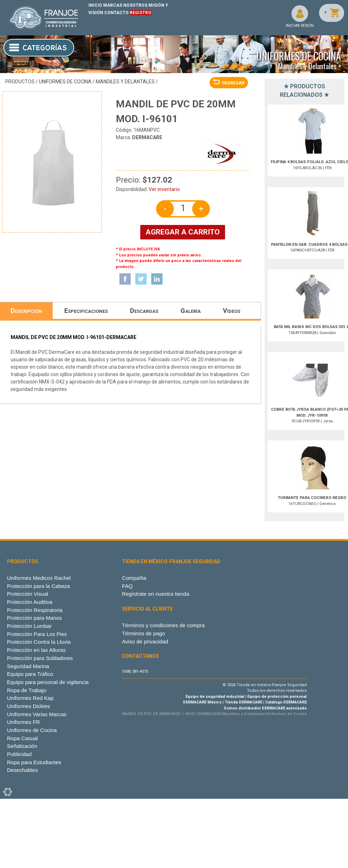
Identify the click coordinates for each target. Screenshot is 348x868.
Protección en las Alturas (36, 650)
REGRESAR (229, 83)
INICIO (95, 5)
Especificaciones (86, 311)
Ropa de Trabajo (27, 690)
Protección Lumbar (30, 626)
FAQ (127, 586)
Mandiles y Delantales (125, 82)
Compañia (134, 578)
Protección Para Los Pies (37, 634)
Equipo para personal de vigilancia (48, 682)
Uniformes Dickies (29, 706)
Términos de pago (143, 633)
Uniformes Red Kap (30, 698)
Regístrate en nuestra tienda (156, 594)
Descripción (26, 311)
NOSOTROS (135, 5)
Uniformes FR (23, 722)
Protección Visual (28, 594)
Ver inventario (164, 189)
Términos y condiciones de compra (163, 625)
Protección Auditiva (30, 602)
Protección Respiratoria (35, 610)
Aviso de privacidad (145, 641)
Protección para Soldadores (40, 658)
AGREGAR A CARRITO (183, 232)
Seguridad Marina (28, 666)
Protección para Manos (34, 618)
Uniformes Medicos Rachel (39, 578)
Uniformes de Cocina (65, 82)
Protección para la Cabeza (39, 586)
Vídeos (232, 311)
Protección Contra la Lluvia (39, 642)
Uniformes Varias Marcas (37, 714)
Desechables (22, 770)
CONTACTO (116, 13)
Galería (191, 311)
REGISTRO (140, 13)
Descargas (144, 311)
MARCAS (113, 5)
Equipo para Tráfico (30, 674)
